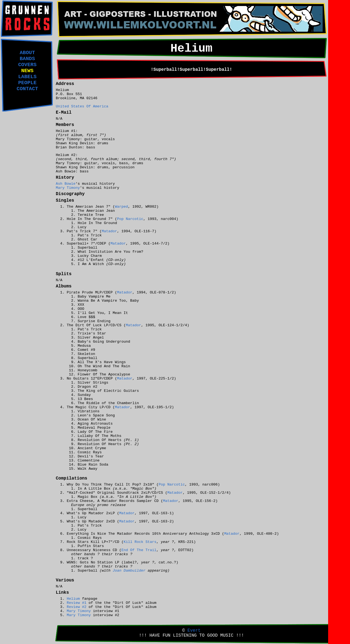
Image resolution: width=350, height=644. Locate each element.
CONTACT (27, 89)
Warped (121, 207)
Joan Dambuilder (129, 571)
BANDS (27, 59)
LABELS (27, 77)
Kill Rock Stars (140, 542)
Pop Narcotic (130, 219)
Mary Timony (68, 188)
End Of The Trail (139, 550)
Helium (73, 599)
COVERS (27, 65)
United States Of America (82, 106)
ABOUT (27, 53)
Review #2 (77, 607)
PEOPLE (27, 83)
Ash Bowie (66, 184)
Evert (194, 631)
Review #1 (77, 603)
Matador (109, 231)
